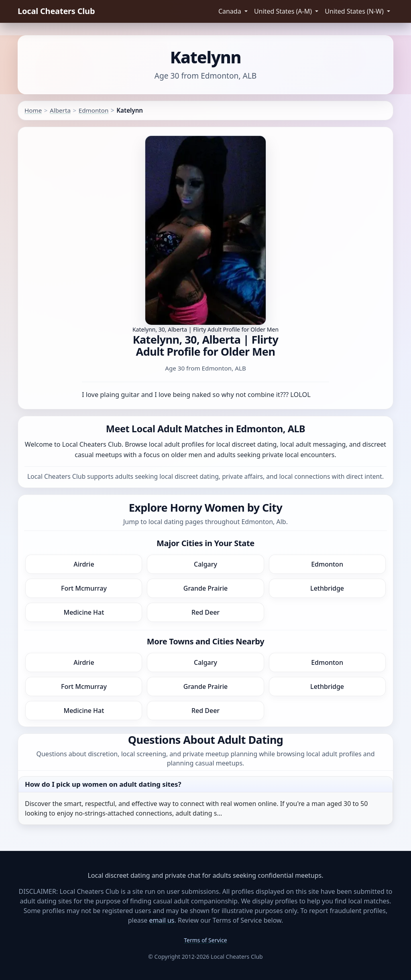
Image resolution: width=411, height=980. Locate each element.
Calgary (205, 564)
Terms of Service (205, 940)
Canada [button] (231, 11)
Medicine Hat (84, 612)
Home (33, 110)
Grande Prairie (205, 588)
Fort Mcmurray (84, 588)
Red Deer (205, 612)
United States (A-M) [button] (284, 11)
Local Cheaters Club (56, 11)
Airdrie (84, 564)
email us (162, 920)
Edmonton (94, 110)
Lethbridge (327, 588)
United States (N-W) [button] (355, 11)
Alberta (60, 110)
